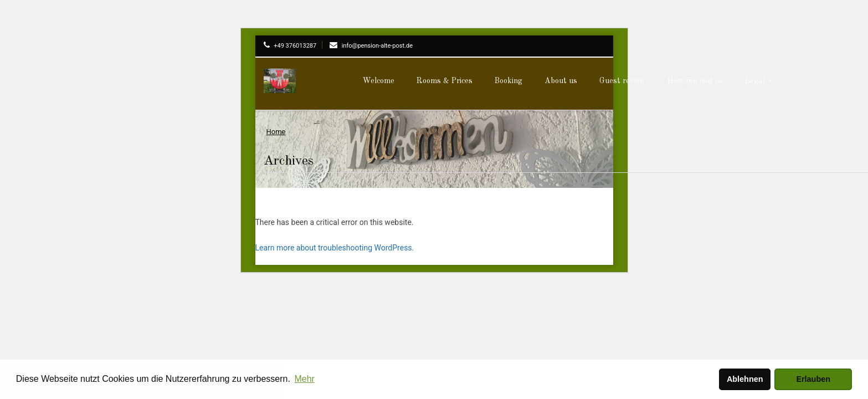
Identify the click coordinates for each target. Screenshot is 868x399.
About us (561, 81)
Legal (759, 81)
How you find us (695, 81)
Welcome (379, 81)
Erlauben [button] (813, 379)
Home (276, 132)
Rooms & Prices (445, 81)
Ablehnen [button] (745, 379)
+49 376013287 (290, 46)
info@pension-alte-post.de (371, 46)
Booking (509, 81)
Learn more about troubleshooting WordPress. (335, 248)
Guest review (622, 81)
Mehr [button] (304, 379)
